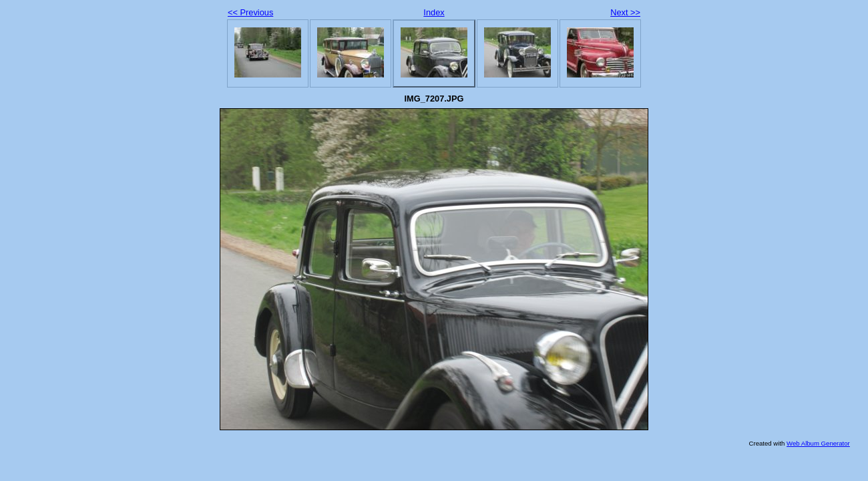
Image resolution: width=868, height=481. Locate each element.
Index (434, 12)
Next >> (625, 12)
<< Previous (250, 12)
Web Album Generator (818, 443)
